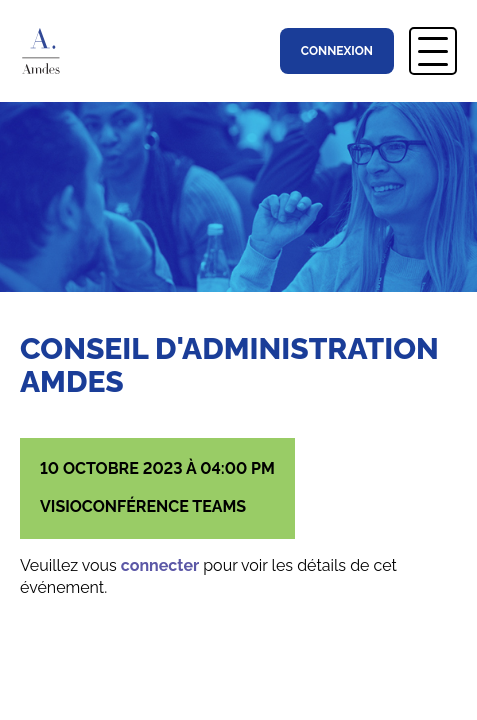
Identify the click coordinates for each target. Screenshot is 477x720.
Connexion (337, 51)
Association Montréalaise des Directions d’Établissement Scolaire (50, 51)
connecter (160, 565)
